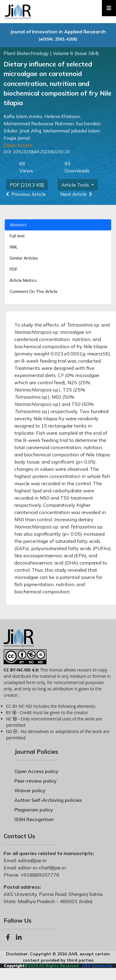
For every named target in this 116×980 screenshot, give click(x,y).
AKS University (97, 966)
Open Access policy (36, 771)
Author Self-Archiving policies (48, 800)
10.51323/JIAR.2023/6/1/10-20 (41, 152)
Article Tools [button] (76, 185)
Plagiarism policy (34, 810)
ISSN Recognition (34, 819)
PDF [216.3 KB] (27, 185)
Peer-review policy (36, 781)
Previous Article (25, 194)
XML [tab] (14, 247)
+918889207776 (39, 875)
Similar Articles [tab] (24, 258)
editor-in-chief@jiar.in (41, 868)
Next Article (77, 194)
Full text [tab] (17, 236)
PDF (13, 269)
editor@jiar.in (32, 860)
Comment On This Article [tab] (34, 291)
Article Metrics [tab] (23, 280)
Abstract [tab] (18, 225)
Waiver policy (30, 790)
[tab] (58, 269)
